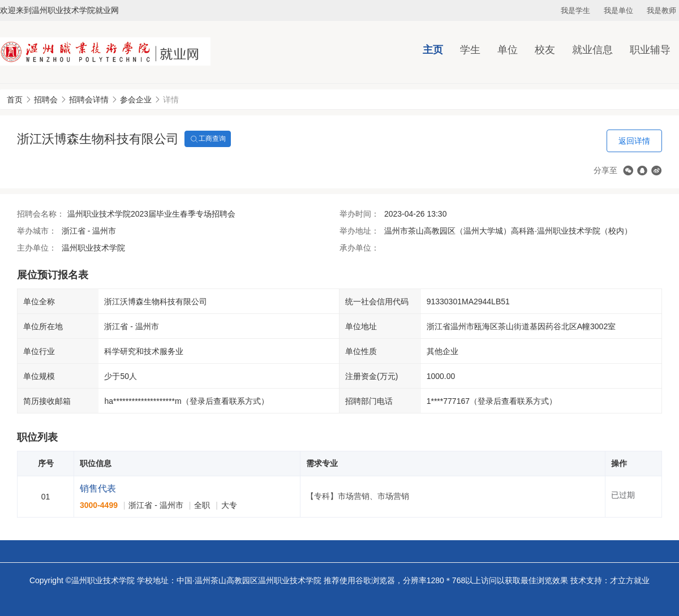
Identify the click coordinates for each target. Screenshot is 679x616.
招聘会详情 (89, 100)
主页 (433, 50)
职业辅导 (650, 50)
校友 (545, 50)
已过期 (623, 495)
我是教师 (661, 10)
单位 (508, 50)
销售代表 (98, 488)
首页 (15, 100)
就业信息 (592, 50)
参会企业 (136, 100)
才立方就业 (630, 580)
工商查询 (208, 139)
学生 (470, 50)
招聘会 (46, 100)
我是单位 (618, 10)
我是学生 (575, 10)
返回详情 (634, 141)
